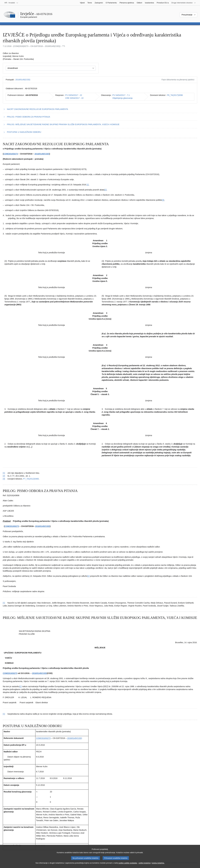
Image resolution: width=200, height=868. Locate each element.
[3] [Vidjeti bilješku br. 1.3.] (163, 200)
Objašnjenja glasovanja (122, 98)
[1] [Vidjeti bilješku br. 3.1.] (21, 686)
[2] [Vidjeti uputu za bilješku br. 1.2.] (4, 476)
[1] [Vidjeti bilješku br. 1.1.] (88, 185)
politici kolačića (145, 865)
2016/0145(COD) (23, 80)
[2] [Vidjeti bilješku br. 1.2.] (106, 190)
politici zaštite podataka (128, 865)
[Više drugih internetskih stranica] (184, 3)
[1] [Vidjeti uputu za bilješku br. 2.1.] (4, 603)
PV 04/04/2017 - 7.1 (121, 95)
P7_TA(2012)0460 (31, 479)
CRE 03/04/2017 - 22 (74, 98)
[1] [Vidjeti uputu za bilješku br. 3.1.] (4, 714)
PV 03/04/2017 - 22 (74, 95)
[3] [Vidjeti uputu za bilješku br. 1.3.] (4, 479)
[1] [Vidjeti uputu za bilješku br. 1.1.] (4, 473)
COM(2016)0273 (11, 154)
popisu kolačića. (158, 865)
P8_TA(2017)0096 (175, 95)
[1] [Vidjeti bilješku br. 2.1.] (88, 576)
